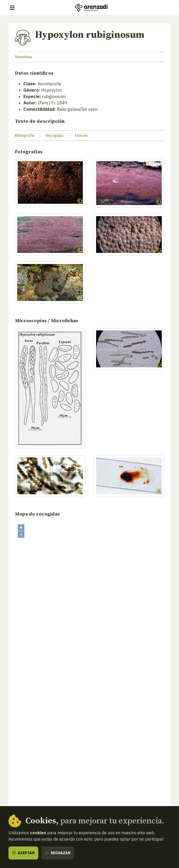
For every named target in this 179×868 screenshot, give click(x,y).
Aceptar (23, 853)
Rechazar (58, 853)
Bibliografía (25, 135)
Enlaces (81, 135)
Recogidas (55, 135)
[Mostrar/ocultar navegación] (12, 8)
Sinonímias (24, 57)
